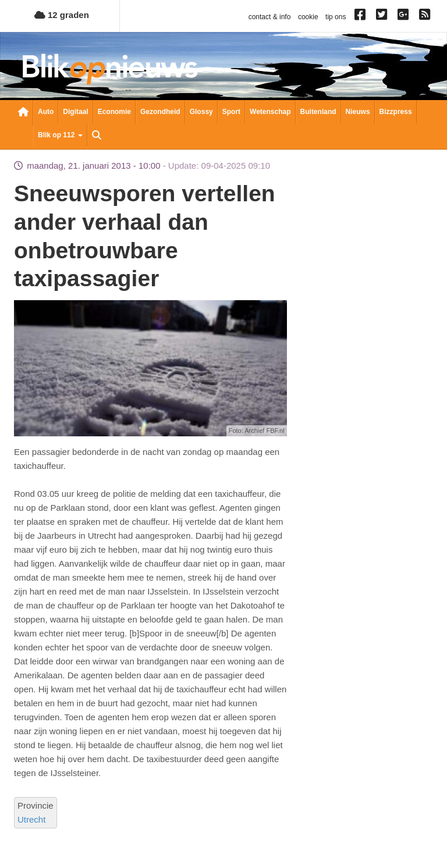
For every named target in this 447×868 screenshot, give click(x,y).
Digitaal (75, 112)
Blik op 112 (60, 135)
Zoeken (97, 136)
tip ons (336, 17)
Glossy (201, 112)
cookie (308, 17)
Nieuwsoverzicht (23, 113)
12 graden (62, 15)
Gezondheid (160, 112)
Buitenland (318, 112)
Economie (114, 112)
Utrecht (31, 819)
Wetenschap (270, 112)
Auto (46, 112)
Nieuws (358, 112)
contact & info (270, 17)
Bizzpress (396, 112)
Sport (231, 112)
